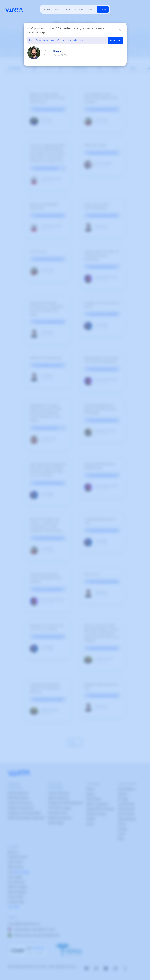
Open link (115, 40)
